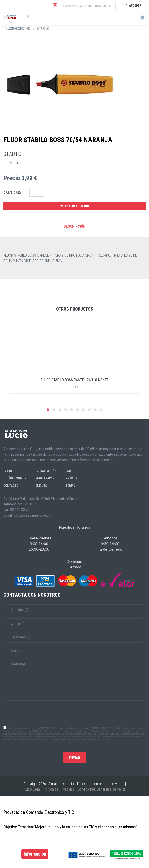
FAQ (68, 471)
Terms (70, 486)
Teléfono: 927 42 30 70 (76, 6)
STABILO (43, 29)
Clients (41, 486)
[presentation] (74, 713)
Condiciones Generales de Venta (101, 789)
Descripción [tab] (74, 226)
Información (35, 854)
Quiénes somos (15, 478)
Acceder (133, 5)
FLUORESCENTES (17, 29)
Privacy (71, 478)
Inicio (8, 471)
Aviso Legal (32, 789)
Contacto (103, 6)
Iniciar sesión (46, 471)
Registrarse (45, 478)
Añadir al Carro (74, 206)
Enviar (74, 758)
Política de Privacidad (59, 789)
